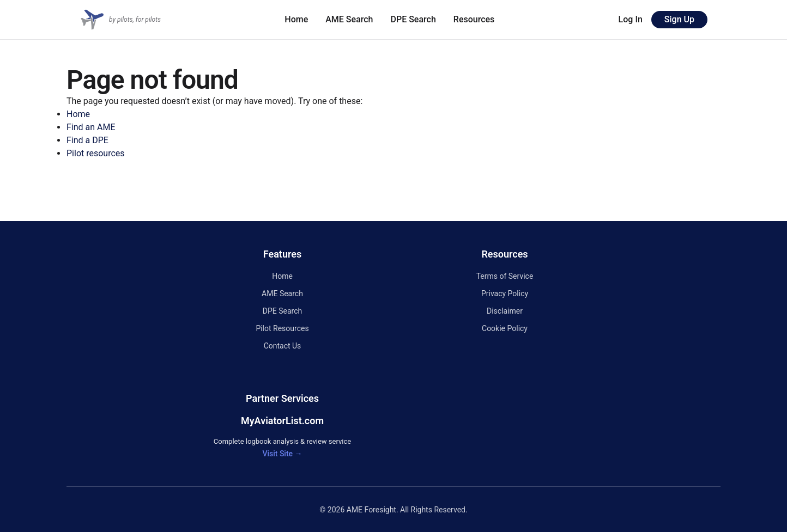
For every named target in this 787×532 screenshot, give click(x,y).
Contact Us (283, 346)
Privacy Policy (505, 293)
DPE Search (413, 19)
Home (296, 19)
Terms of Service (505, 276)
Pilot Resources (282, 328)
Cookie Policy (505, 328)
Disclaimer (505, 311)
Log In (631, 19)
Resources (474, 19)
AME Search (349, 19)
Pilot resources (96, 153)
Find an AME (91, 127)
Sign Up (679, 19)
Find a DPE (87, 140)
